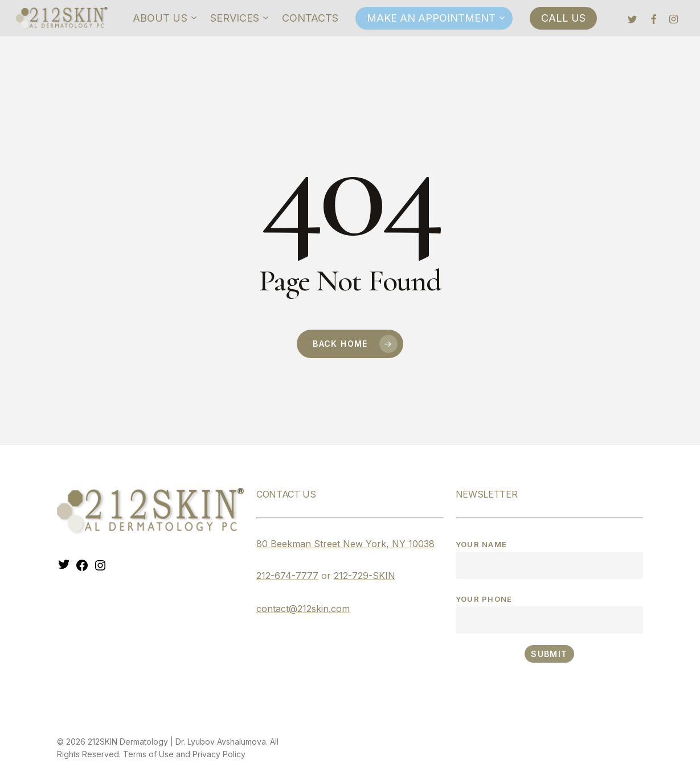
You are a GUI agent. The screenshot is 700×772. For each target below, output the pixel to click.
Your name (549, 559)
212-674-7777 (287, 576)
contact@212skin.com (303, 609)
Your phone (549, 614)
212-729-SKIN (365, 576)
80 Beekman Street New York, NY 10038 (345, 544)
